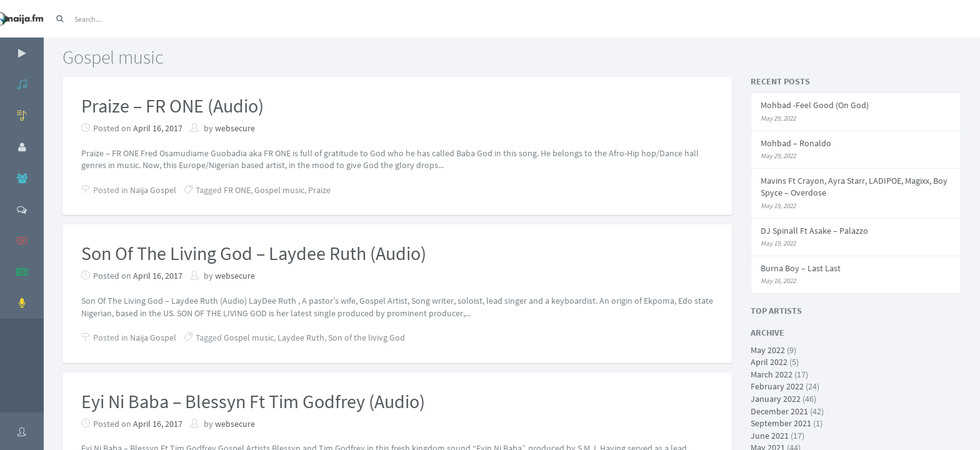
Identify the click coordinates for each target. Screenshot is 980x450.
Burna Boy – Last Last (801, 268)
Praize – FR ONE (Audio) (172, 106)
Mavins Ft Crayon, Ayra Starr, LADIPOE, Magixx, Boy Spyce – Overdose (854, 187)
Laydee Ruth (301, 337)
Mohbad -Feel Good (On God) (815, 105)
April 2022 (769, 362)
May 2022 (768, 350)
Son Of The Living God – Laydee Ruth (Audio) (254, 253)
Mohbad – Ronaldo (796, 143)
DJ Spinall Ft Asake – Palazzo (814, 231)
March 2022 (772, 374)
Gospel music (279, 190)
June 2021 (770, 436)
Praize (319, 190)
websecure (235, 128)
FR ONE (237, 190)
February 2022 (777, 386)
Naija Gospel (153, 190)
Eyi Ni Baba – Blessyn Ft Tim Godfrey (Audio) (253, 401)
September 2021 (781, 423)
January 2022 (776, 399)
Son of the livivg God (367, 337)
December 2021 (779, 411)
